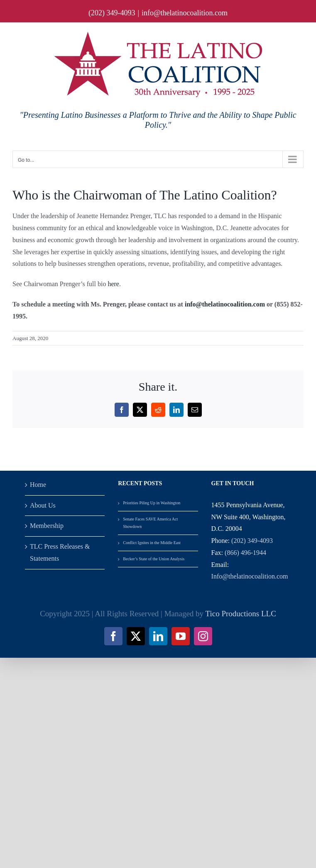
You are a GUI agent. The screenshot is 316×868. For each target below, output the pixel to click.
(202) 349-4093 (252, 541)
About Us (43, 505)
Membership (47, 526)
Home (38, 485)
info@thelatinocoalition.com (185, 13)
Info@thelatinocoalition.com (250, 576)
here (113, 284)
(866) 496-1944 (245, 553)
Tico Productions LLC (241, 614)
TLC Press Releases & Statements (60, 552)
